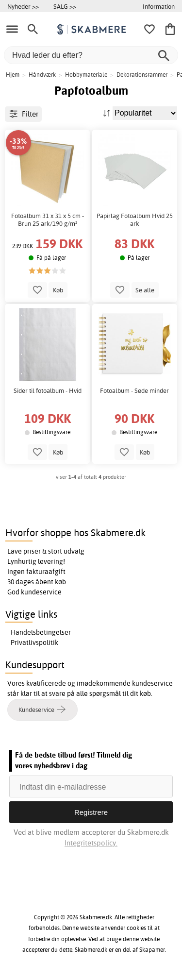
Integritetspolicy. (91, 843)
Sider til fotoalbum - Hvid (48, 391)
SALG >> (65, 6)
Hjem (13, 75)
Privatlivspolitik (34, 642)
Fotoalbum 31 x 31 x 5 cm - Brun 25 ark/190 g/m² (48, 220)
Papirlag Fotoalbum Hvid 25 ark (135, 220)
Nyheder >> (23, 6)
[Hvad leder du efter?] (91, 55)
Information (159, 6)
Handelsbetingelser (41, 632)
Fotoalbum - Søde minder (134, 391)
